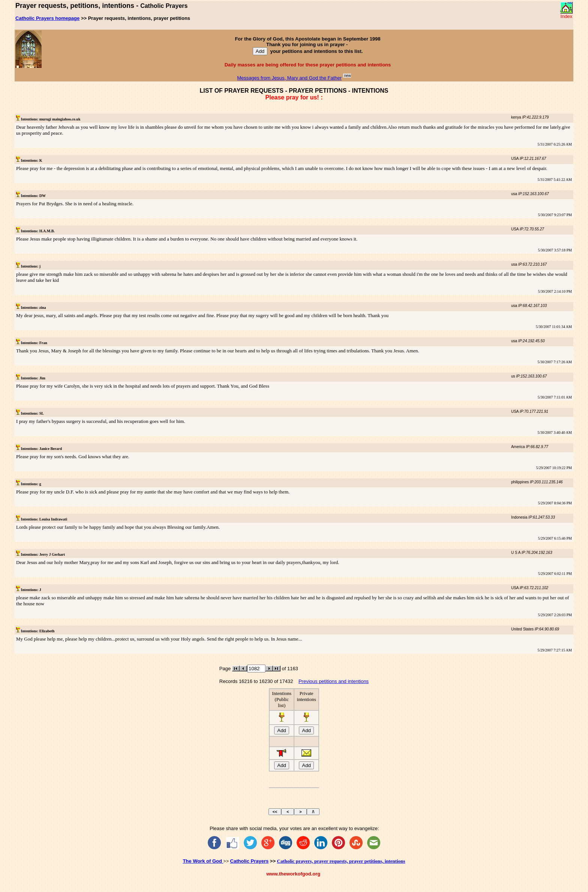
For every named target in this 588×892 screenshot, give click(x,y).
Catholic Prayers (250, 861)
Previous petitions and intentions (334, 681)
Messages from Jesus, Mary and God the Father (289, 78)
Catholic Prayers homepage (47, 18)
